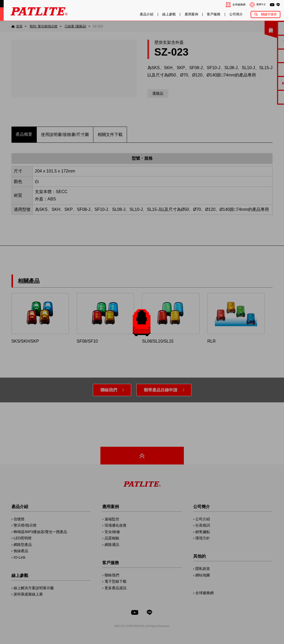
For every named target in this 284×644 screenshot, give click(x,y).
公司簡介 (236, 14)
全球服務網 (239, 5)
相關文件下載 (110, 135)
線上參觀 (169, 14)
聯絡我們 (109, 390)
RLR (236, 318)
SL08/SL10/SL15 (171, 318)
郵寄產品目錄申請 (161, 390)
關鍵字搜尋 (269, 14)
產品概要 (24, 134)
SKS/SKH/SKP (40, 318)
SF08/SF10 (105, 318)
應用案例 (191, 14)
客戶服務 (214, 14)
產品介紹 (147, 14)
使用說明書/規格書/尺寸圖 (65, 135)
